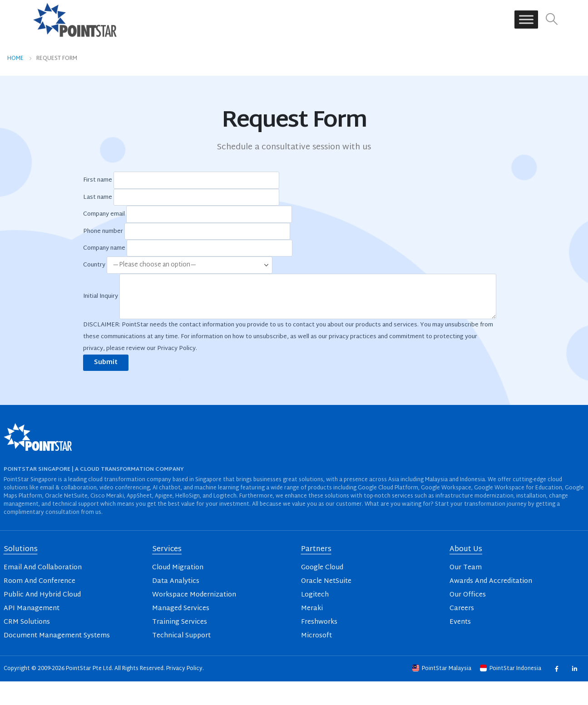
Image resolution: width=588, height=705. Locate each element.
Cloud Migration (178, 568)
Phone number (187, 232)
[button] (551, 20)
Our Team (466, 568)
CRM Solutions (27, 622)
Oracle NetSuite (326, 581)
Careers (462, 609)
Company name (188, 248)
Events (460, 622)
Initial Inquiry (290, 296)
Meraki (312, 609)
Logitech (315, 595)
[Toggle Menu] (526, 20)
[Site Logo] (75, 20)
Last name (181, 197)
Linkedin (575, 668)
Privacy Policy (184, 669)
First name (181, 181)
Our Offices (468, 595)
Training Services (180, 622)
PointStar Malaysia (442, 669)
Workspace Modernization (194, 595)
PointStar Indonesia (511, 669)
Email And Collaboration (43, 568)
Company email (188, 214)
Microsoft (316, 636)
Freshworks (319, 622)
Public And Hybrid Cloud (42, 595)
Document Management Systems (57, 636)
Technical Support (181, 636)
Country (178, 266)
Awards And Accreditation (491, 581)
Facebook (556, 668)
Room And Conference (40, 581)
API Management (32, 609)
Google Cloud (322, 568)
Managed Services (181, 609)
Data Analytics (176, 581)
